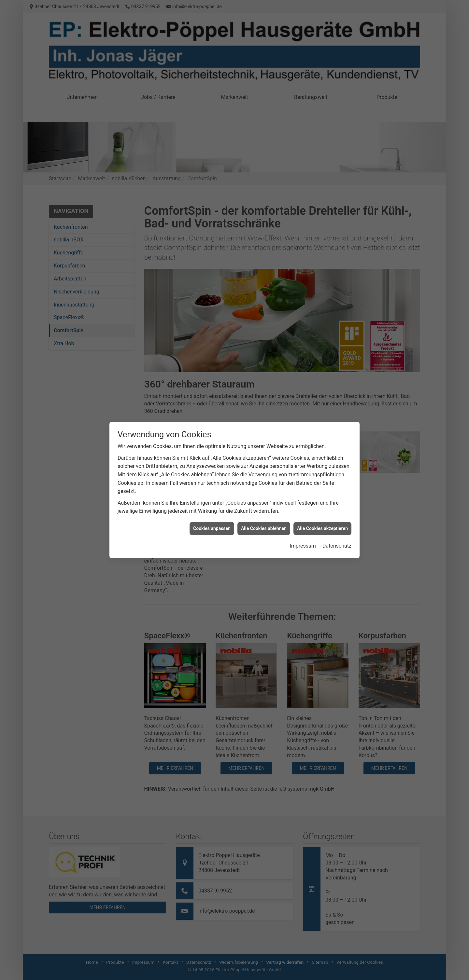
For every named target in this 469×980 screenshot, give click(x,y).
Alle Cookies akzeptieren (322, 514)
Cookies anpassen (212, 514)
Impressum (303, 531)
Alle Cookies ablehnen (264, 514)
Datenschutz (337, 531)
